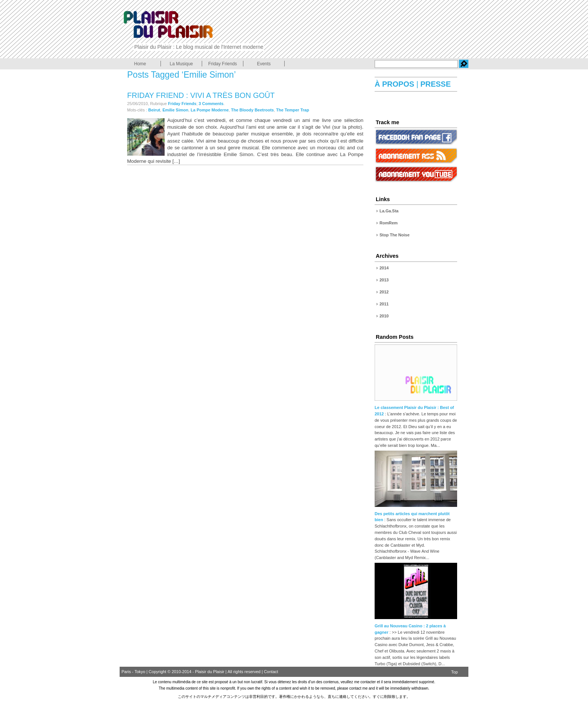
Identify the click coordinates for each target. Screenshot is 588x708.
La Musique (181, 64)
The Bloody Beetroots (252, 110)
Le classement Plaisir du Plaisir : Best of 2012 (416, 407)
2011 (384, 304)
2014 (384, 268)
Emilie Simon (175, 110)
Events (264, 64)
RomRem (388, 223)
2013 (384, 280)
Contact (271, 672)
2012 (384, 292)
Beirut (154, 110)
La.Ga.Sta (389, 211)
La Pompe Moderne (209, 110)
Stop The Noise (394, 235)
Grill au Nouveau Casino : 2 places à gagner (416, 626)
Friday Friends (223, 64)
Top (454, 672)
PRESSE (434, 84)
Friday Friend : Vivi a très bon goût (201, 95)
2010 (384, 316)
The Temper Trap (292, 110)
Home (140, 64)
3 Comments (211, 104)
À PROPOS (395, 84)
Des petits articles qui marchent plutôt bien (416, 514)
